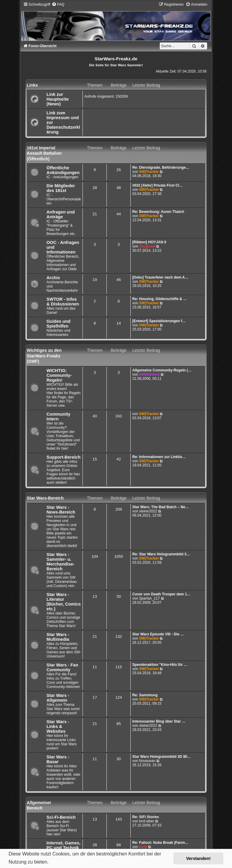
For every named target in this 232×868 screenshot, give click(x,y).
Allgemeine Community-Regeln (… (162, 370)
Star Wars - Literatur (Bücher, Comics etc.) (64, 602)
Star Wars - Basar (58, 759)
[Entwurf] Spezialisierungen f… (159, 321)
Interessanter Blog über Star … (159, 721)
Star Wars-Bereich (45, 498)
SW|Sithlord (149, 374)
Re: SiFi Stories (145, 817)
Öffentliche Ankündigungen (63, 170)
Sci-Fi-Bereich (61, 817)
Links (32, 85)
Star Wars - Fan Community (62, 667)
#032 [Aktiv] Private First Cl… (157, 185)
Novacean (147, 761)
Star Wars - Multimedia (58, 637)
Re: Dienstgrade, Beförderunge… (161, 168)
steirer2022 (148, 511)
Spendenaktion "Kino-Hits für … (160, 665)
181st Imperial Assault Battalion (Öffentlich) (44, 153)
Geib (143, 847)
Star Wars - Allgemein (58, 698)
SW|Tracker (149, 172)
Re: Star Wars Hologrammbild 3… (161, 554)
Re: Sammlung (145, 695)
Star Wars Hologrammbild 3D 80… (161, 757)
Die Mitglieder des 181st (61, 188)
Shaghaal (147, 246)
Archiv (53, 278)
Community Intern (59, 417)
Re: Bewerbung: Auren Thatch (158, 212)
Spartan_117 (149, 598)
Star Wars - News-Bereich (61, 510)
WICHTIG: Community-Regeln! (59, 375)
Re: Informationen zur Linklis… (159, 457)
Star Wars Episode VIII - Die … (158, 634)
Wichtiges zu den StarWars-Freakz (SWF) (44, 356)
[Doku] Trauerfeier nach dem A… (160, 277)
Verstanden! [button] (199, 858)
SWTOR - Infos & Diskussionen (63, 302)
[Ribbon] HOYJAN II (149, 242)
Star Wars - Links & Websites (58, 726)
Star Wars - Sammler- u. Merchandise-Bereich (61, 562)
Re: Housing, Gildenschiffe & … (159, 299)
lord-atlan (146, 821)
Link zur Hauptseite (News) (58, 99)
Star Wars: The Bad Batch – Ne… (160, 507)
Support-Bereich (64, 457)
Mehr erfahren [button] (66, 862)
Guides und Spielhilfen (59, 324)
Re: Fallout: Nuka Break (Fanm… (160, 843)
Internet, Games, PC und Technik (64, 845)
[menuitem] (58, 4)
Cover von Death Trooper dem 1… (161, 594)
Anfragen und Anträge (61, 214)
